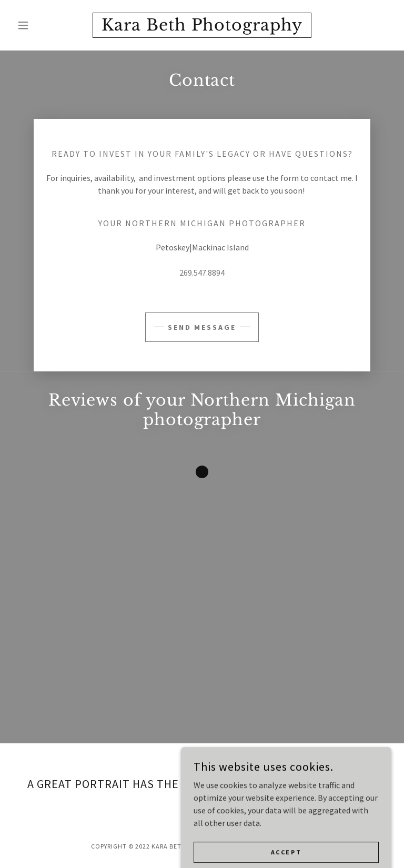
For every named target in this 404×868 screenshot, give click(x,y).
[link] (202, 27)
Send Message (202, 327)
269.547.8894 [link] (202, 272)
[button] (41, 25)
